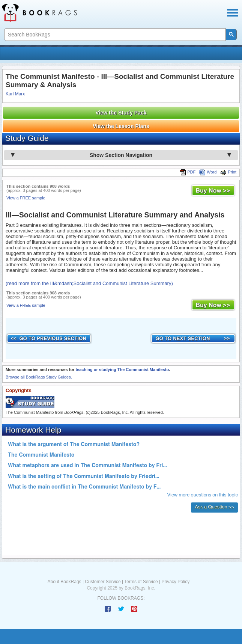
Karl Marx (15, 94)
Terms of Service (141, 582)
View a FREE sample (26, 198)
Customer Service (103, 582)
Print (228, 172)
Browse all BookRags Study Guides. (39, 377)
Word (208, 172)
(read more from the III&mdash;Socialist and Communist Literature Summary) (89, 283)
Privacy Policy (175, 582)
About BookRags (65, 582)
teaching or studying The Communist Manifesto (122, 370)
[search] (114, 35)
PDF (188, 172)
